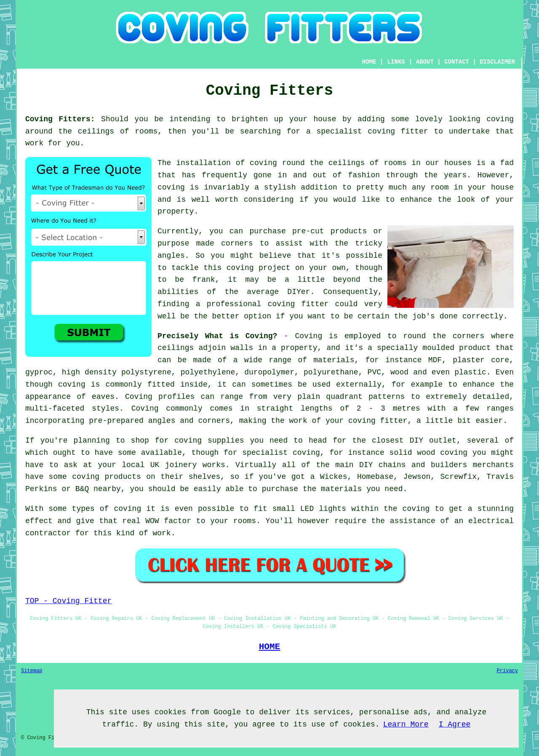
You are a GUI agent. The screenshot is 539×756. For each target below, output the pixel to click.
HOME (369, 62)
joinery (181, 465)
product (475, 348)
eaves (103, 397)
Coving (308, 336)
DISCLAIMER (497, 62)
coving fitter (398, 131)
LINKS (396, 62)
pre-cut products (330, 231)
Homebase (375, 477)
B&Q (82, 489)
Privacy (507, 671)
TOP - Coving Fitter (68, 601)
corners (469, 336)
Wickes (334, 477)
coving (500, 119)
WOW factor (168, 521)
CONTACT (457, 62)
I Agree (455, 724)
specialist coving (281, 453)
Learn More (406, 724)
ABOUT (425, 62)
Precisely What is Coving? (217, 336)
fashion (364, 175)
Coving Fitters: (60, 119)
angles (171, 256)
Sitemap (32, 671)
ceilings (96, 131)
